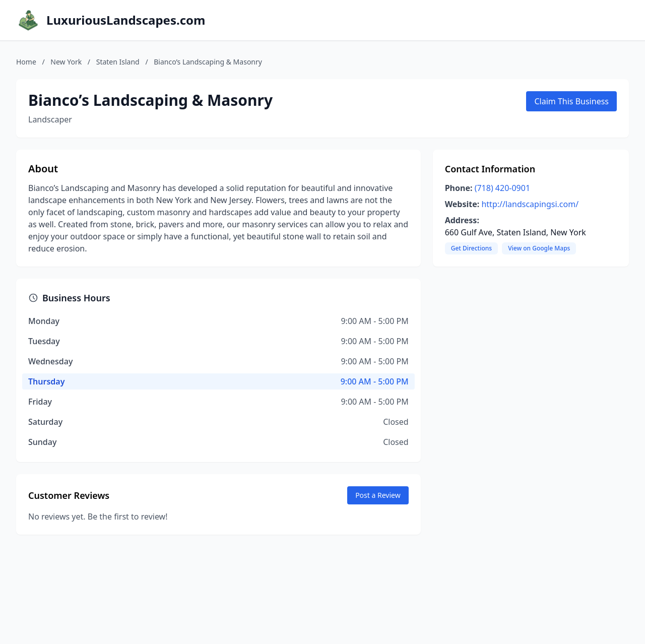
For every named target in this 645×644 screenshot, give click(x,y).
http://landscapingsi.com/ (530, 204)
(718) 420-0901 (502, 188)
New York (66, 62)
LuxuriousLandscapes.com (126, 20)
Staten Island (118, 62)
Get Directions (471, 248)
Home (26, 62)
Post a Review (378, 495)
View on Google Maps (539, 248)
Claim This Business (571, 101)
